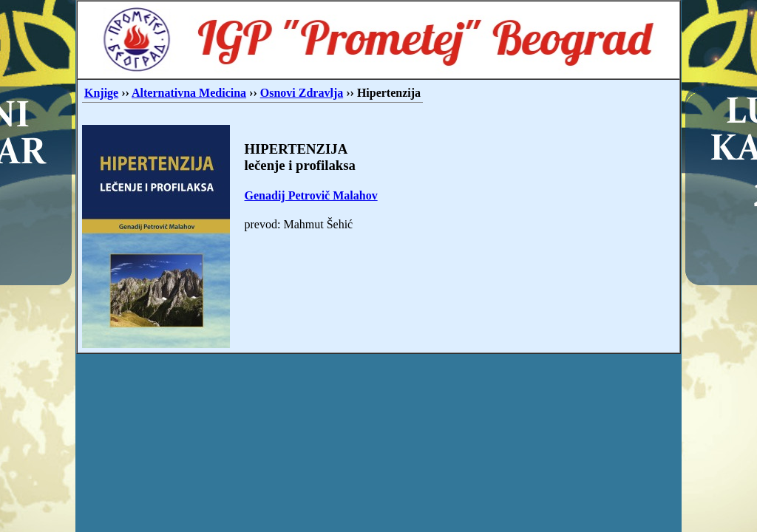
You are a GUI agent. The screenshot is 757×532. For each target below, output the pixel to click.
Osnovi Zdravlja (302, 93)
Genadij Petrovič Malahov (311, 195)
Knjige (101, 93)
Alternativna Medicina (189, 93)
